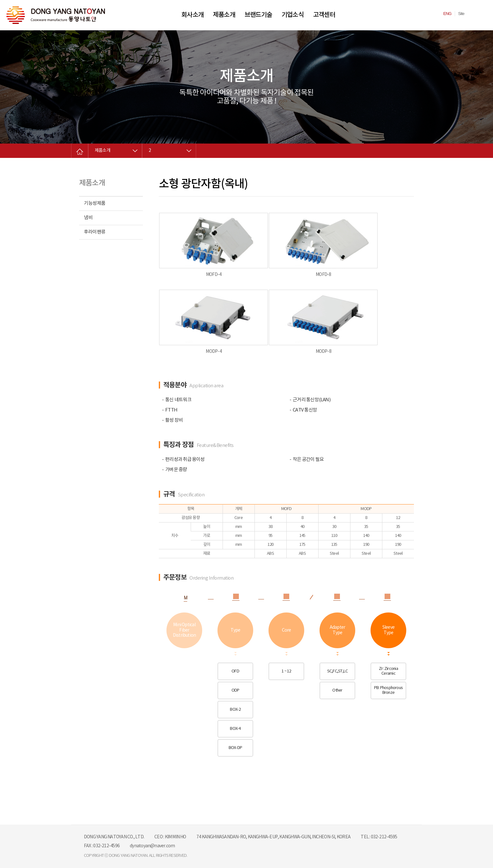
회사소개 (192, 15)
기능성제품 (95, 203)
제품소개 (224, 15)
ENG (447, 14)
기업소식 (293, 15)
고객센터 (324, 15)
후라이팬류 (95, 232)
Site (461, 14)
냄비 (88, 218)
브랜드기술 (258, 15)
